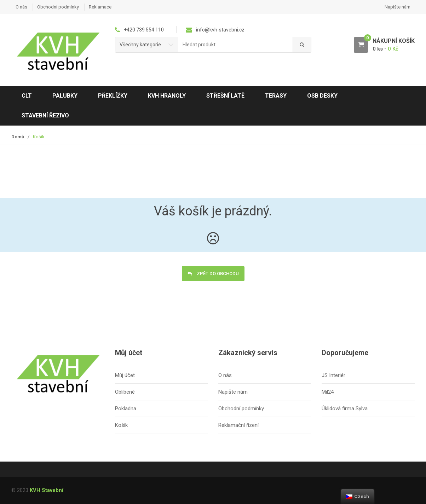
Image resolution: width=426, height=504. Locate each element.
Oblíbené (125, 392)
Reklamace (100, 7)
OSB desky (322, 96)
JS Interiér (333, 375)
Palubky (65, 96)
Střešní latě (225, 96)
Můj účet (125, 375)
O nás (21, 7)
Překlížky (113, 96)
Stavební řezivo (45, 115)
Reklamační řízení (238, 425)
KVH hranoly (167, 96)
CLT (27, 96)
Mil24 (328, 392)
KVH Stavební (47, 490)
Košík (121, 425)
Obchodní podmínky (58, 7)
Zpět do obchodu (217, 274)
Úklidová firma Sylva (345, 409)
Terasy (276, 96)
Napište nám (398, 7)
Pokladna (126, 409)
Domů (18, 137)
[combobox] (236, 45)
